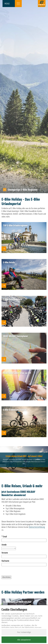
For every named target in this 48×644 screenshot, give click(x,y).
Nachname (5, 561)
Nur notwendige (24, 632)
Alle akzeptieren (24, 640)
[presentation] (17, 572)
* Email (4, 537)
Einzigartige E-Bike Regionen (23, 190)
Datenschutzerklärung (37, 527)
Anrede (4, 545)
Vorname (5, 553)
